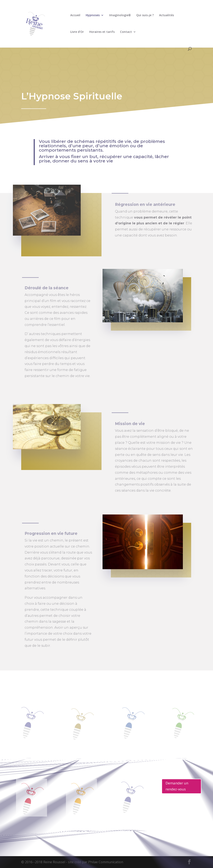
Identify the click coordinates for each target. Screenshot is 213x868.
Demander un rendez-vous (177, 786)
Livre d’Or (77, 32)
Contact (126, 32)
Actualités (167, 15)
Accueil (75, 15)
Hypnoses (93, 15)
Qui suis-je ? (145, 15)
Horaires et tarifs (102, 32)
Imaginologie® (120, 15)
